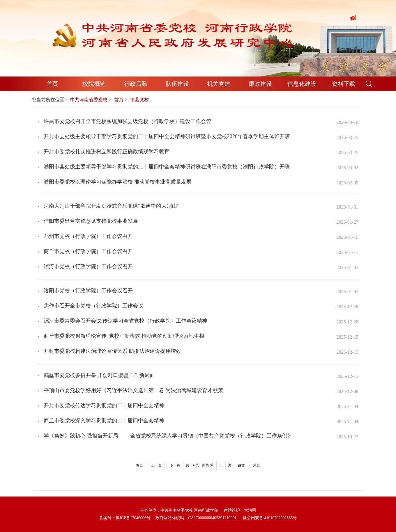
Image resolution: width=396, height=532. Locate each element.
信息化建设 (302, 84)
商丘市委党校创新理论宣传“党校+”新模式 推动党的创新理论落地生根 (124, 336)
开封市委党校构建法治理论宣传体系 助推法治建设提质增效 (113, 351)
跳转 (241, 465)
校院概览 (94, 84)
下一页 (175, 465)
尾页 (257, 465)
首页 (52, 84)
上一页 (156, 465)
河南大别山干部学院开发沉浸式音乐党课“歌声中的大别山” (112, 206)
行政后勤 (136, 84)
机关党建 (219, 84)
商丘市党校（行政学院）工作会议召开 (88, 251)
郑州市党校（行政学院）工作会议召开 (88, 236)
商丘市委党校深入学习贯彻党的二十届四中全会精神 (104, 421)
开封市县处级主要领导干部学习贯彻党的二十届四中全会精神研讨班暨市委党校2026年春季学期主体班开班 (167, 136)
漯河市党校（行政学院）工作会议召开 (88, 266)
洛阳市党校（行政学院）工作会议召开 (88, 291)
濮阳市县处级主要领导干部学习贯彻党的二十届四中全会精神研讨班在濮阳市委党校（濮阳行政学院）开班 (167, 167)
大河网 (250, 510)
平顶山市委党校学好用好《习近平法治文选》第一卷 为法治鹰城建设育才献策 (134, 390)
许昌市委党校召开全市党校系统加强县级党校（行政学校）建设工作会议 (128, 121)
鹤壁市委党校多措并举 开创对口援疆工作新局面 (99, 375)
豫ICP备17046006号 (133, 518)
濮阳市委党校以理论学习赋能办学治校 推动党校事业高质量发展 (118, 182)
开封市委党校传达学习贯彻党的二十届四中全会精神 (104, 405)
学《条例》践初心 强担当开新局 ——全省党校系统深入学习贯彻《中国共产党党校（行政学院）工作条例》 (168, 436)
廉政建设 (260, 84)
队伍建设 (177, 84)
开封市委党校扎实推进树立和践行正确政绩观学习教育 (107, 152)
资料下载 (344, 84)
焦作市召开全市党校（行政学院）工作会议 (93, 306)
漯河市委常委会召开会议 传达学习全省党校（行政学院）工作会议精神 (126, 321)
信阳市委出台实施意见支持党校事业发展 (91, 221)
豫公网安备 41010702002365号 (270, 518)
